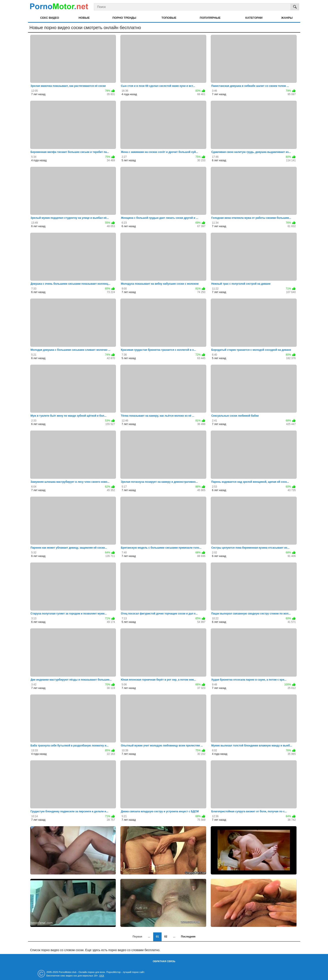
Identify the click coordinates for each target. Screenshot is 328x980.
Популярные (210, 18)
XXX (102, 976)
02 (166, 937)
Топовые (169, 18)
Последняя (188, 937)
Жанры (287, 18)
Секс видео (50, 18)
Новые (84, 18)
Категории (254, 18)
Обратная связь (164, 961)
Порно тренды (124, 18)
